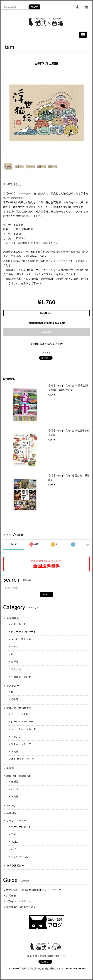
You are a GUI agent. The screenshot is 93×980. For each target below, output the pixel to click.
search (35, 7)
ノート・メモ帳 (20, 714)
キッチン (11, 806)
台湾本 (10, 768)
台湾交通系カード (16, 866)
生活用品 (11, 813)
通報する (46, 353)
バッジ (15, 647)
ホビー (15, 849)
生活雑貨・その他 (21, 677)
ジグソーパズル (20, 857)
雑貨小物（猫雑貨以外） (20, 776)
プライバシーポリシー (19, 901)
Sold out (46, 332)
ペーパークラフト (21, 827)
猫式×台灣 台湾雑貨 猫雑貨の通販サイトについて (34, 890)
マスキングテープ (21, 744)
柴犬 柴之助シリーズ (23, 759)
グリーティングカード (23, 632)
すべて (13, 544)
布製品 (15, 662)
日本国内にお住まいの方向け (46, 344)
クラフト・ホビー (16, 821)
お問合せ (11, 896)
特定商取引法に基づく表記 (21, 907)
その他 (15, 699)
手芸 (13, 834)
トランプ (16, 737)
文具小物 (16, 669)
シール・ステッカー (22, 639)
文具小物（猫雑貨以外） (20, 708)
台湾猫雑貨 (13, 618)
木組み (15, 842)
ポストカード (18, 624)
